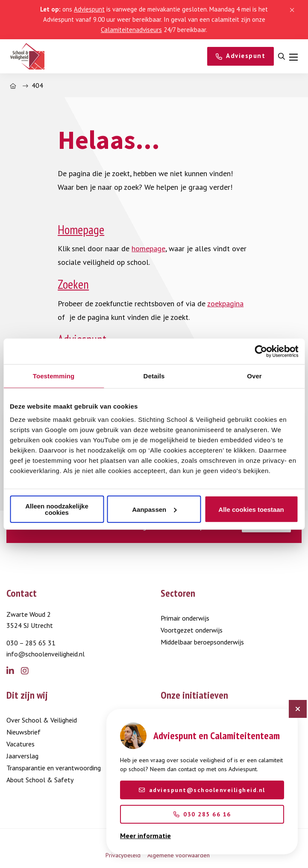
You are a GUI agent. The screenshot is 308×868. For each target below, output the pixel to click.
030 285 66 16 (202, 814)
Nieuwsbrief (23, 732)
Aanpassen (154, 509)
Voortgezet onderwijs (192, 630)
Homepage (81, 230)
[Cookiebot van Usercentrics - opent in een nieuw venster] (261, 351)
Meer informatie (145, 836)
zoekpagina (225, 303)
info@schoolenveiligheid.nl (45, 654)
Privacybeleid (123, 855)
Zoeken (73, 284)
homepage (148, 248)
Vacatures (21, 744)
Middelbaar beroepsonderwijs (202, 642)
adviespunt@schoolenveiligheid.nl (202, 790)
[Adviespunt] (241, 56)
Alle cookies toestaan (251, 509)
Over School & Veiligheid (42, 720)
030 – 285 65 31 (31, 643)
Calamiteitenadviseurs (131, 30)
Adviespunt (89, 9)
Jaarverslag (22, 756)
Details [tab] (154, 376)
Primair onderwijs (185, 618)
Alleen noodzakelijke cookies (57, 509)
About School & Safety (40, 780)
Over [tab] (254, 376)
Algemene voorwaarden (179, 855)
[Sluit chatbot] (298, 709)
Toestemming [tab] (54, 376)
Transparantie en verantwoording (54, 768)
